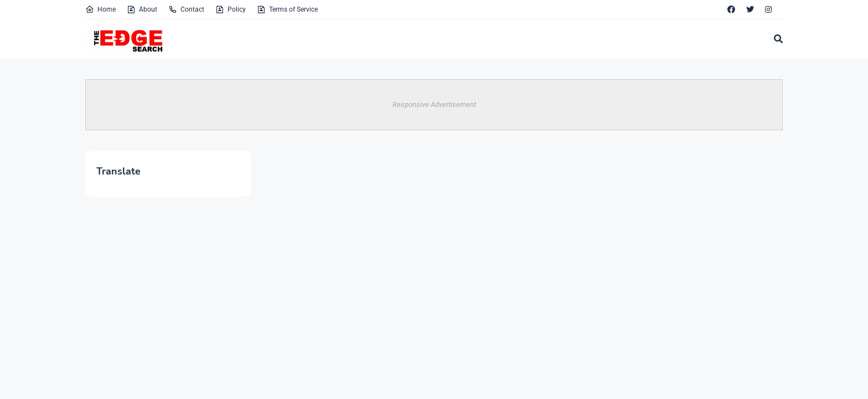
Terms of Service (287, 9)
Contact (186, 9)
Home (100, 9)
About (142, 9)
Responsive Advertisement (434, 104)
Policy (231, 9)
